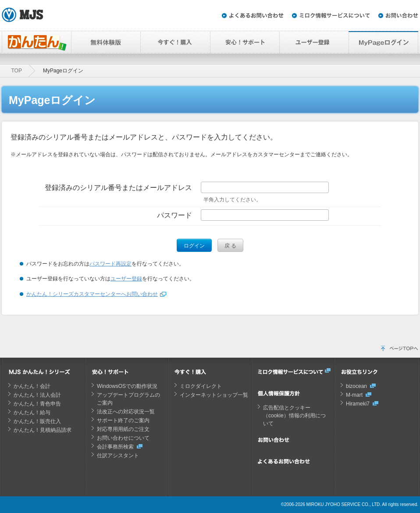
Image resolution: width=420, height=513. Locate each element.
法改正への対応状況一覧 (126, 412)
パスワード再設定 (110, 264)
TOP (17, 71)
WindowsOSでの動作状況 (127, 386)
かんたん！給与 (32, 413)
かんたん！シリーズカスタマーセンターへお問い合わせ (92, 294)
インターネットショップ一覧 (214, 395)
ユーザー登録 (126, 279)
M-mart (354, 395)
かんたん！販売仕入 (37, 421)
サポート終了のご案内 (123, 420)
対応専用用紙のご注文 (123, 429)
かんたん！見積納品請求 (43, 430)
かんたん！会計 (32, 386)
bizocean (356, 386)
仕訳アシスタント (118, 456)
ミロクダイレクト (201, 386)
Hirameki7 (358, 404)
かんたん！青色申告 (37, 404)
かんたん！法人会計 (37, 395)
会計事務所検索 (115, 447)
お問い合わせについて (123, 438)
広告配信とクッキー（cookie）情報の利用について (294, 416)
